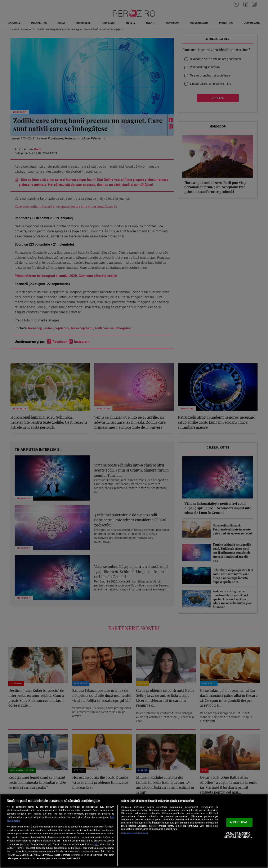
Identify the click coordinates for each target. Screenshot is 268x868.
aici (97, 844)
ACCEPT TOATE (239, 822)
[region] (134, 831)
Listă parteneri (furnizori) (134, 833)
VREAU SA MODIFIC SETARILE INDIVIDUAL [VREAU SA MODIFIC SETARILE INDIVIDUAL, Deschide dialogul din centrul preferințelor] (238, 835)
